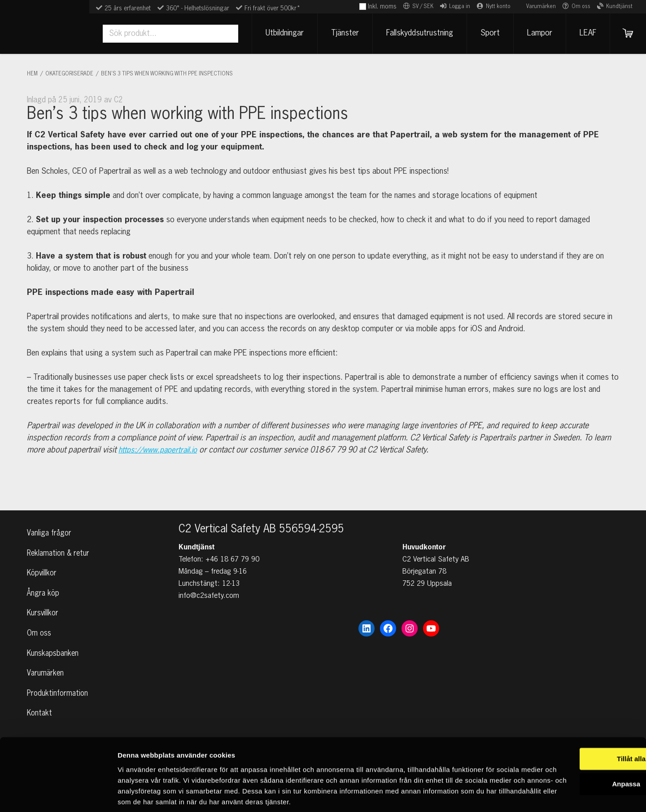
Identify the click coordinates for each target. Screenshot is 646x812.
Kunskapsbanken (54, 648)
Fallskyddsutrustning (415, 33)
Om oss (581, 7)
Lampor (535, 33)
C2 (119, 100)
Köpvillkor (43, 562)
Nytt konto (498, 7)
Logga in (460, 7)
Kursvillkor (44, 605)
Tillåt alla (571, 716)
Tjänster (340, 33)
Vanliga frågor (50, 518)
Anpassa (571, 741)
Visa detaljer (137, 794)
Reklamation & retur (60, 540)
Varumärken (541, 7)
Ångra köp (44, 584)
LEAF (583, 33)
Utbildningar (280, 33)
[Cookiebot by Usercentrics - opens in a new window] (58, 794)
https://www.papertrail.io (161, 450)
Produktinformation (59, 692)
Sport (486, 33)
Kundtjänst (619, 7)
